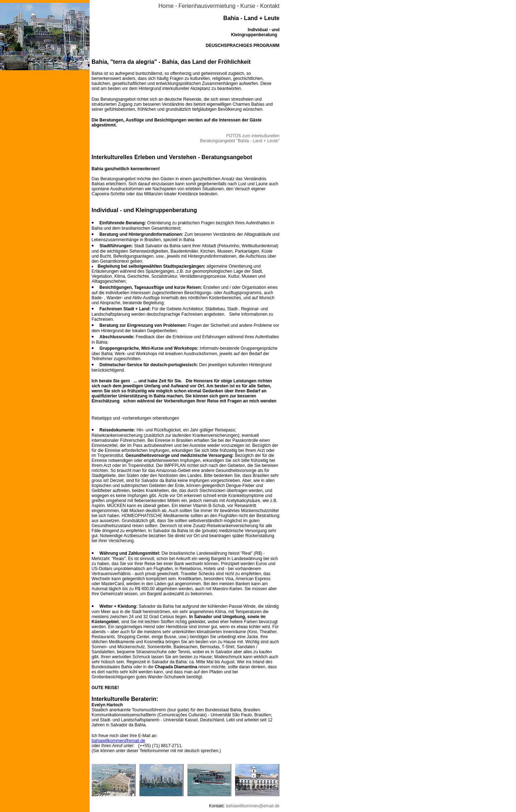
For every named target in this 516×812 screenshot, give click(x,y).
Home (166, 6)
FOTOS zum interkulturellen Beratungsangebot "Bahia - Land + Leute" (240, 138)
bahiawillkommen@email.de (119, 741)
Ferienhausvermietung (208, 6)
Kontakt (270, 6)
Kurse (248, 6)
